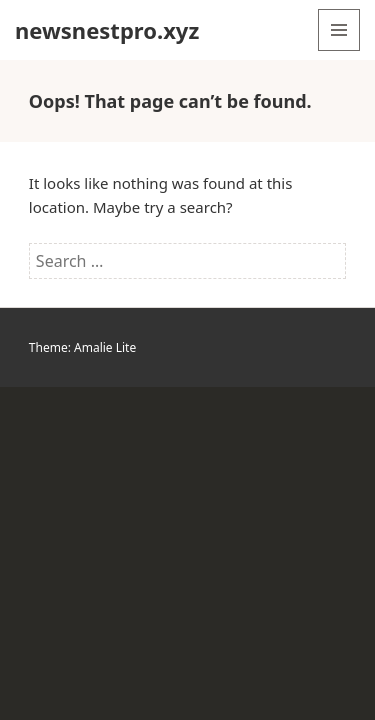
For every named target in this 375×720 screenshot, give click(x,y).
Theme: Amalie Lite (82, 347)
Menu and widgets (339, 50)
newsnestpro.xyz (107, 30)
